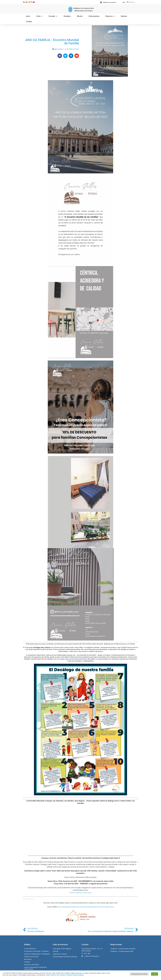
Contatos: (27, 962)
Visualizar (67, 16)
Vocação (53, 16)
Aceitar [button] (155, 974)
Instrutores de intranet (31, 965)
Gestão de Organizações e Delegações (37, 954)
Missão (80, 16)
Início (28, 16)
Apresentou (59, 49)
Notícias (124, 16)
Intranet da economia (31, 957)
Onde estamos (94, 16)
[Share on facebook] (60, 56)
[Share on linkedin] (71, 56)
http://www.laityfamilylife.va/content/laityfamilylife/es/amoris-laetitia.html (86, 907)
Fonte (39, 16)
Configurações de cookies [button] (139, 974)
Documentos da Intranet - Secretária (36, 951)
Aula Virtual (28, 959)
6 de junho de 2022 (72, 49)
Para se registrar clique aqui (81, 893)
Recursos (110, 16)
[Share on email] (77, 56)
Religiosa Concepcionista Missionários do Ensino (84, 10)
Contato (29, 22)
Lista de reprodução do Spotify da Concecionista (35, 968)
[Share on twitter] (65, 56)
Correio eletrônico (30, 948)
